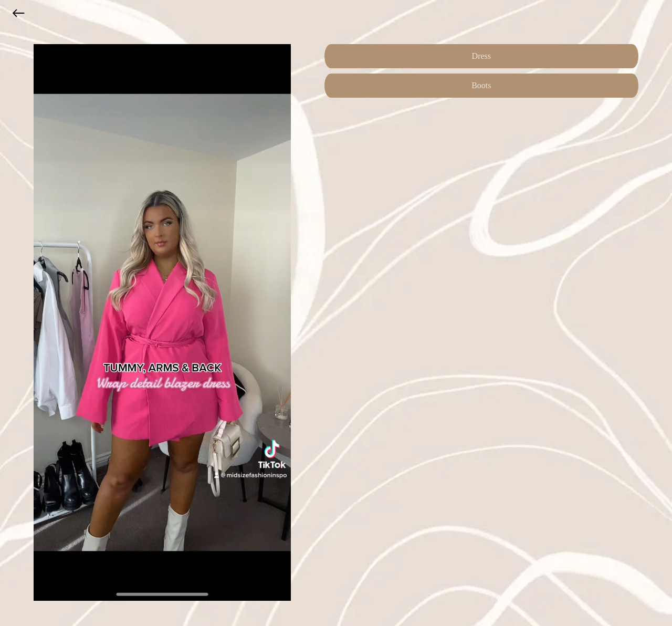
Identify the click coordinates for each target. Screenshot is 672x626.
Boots (481, 85)
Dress (481, 56)
